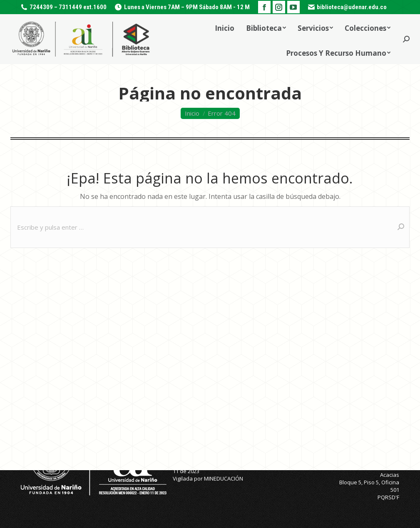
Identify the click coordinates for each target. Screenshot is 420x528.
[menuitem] (225, 27)
